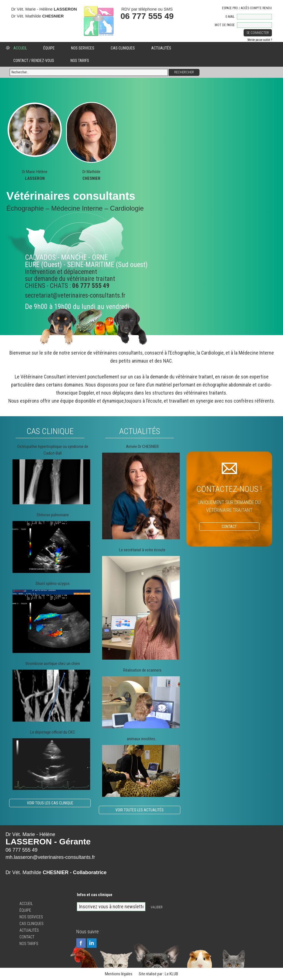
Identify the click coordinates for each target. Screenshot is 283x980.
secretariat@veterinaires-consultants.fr (75, 296)
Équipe (49, 48)
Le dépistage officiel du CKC (53, 732)
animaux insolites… (142, 739)
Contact (27, 937)
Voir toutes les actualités (140, 810)
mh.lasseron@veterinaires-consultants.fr (50, 857)
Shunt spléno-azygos (53, 583)
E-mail (230, 17)
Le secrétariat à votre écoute (142, 550)
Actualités (161, 48)
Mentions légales (119, 974)
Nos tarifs (80, 61)
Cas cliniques (123, 48)
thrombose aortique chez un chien (53, 664)
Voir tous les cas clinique (50, 803)
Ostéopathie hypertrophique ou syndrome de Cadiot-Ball (53, 450)
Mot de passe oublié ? (260, 40)
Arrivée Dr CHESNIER (142, 447)
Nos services (83, 48)
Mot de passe (225, 25)
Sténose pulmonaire (53, 515)
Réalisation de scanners (142, 670)
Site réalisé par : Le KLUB (158, 974)
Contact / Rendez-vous (34, 61)
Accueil (20, 48)
